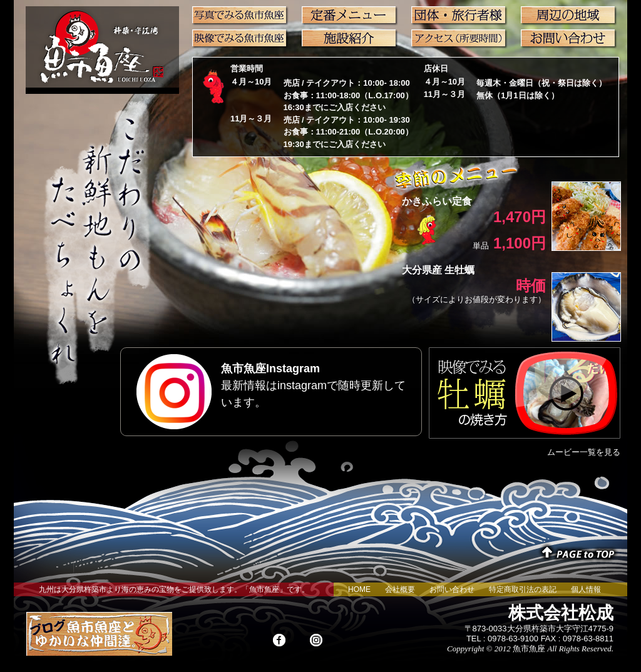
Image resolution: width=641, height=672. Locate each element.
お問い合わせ (452, 589)
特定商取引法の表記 (523, 589)
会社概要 (400, 589)
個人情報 (586, 589)
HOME (359, 589)
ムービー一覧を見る (584, 452)
